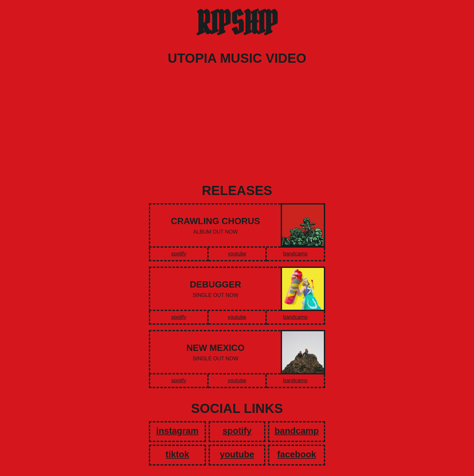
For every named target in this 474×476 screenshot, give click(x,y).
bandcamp (295, 254)
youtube (237, 254)
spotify (179, 254)
